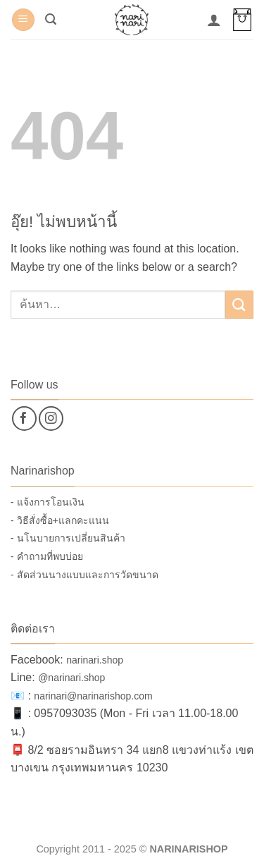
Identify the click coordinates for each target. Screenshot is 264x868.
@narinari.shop (71, 678)
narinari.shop (95, 660)
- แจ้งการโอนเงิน (48, 502)
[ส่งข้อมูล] (239, 304)
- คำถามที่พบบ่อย (47, 556)
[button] (23, 20)
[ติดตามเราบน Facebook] (24, 418)
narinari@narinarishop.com (93, 696)
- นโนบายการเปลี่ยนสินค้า (68, 538)
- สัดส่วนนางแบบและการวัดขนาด (84, 575)
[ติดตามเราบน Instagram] (51, 418)
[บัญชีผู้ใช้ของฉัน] (214, 20)
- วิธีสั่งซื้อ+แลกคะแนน (60, 520)
